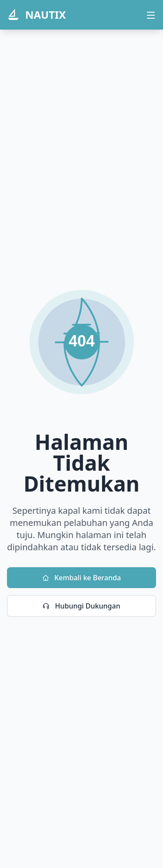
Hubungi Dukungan (81, 606)
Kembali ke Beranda (81, 578)
